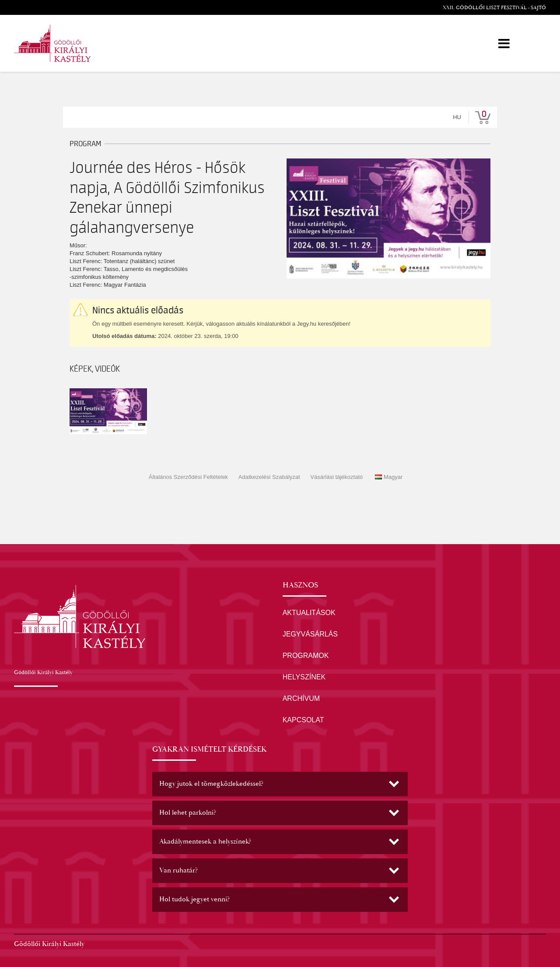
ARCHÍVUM (301, 698)
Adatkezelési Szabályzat (269, 477)
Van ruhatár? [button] (178, 870)
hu (457, 117)
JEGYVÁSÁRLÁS (310, 634)
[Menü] (504, 44)
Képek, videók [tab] (95, 369)
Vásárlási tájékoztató (336, 477)
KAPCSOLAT (303, 720)
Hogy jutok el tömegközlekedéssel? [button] (211, 784)
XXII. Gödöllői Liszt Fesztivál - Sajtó (494, 8)
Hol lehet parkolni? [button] (188, 813)
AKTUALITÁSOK (309, 613)
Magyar (389, 477)
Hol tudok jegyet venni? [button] (194, 899)
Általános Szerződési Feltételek (188, 477)
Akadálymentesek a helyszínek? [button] (205, 842)
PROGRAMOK (306, 656)
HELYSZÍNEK (304, 677)
